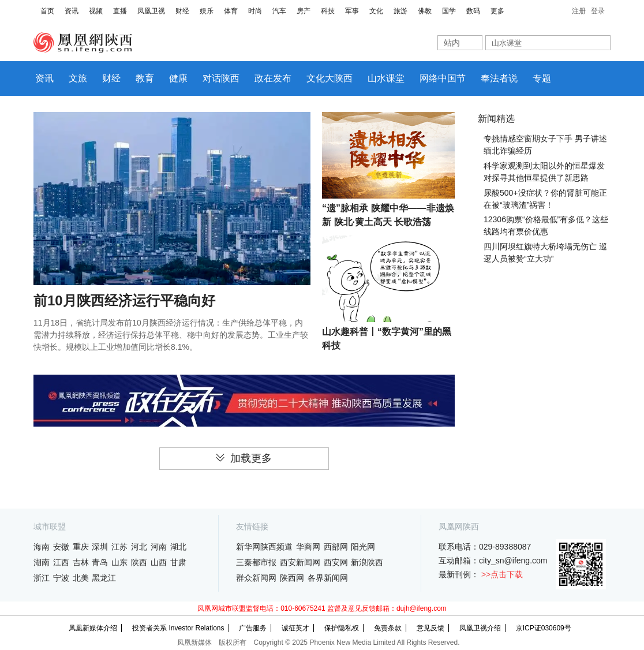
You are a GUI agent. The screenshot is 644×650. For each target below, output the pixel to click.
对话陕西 (221, 78)
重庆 (81, 547)
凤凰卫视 (151, 11)
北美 (81, 578)
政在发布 (273, 78)
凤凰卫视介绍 (480, 628)
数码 (473, 11)
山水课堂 (386, 78)
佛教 (425, 11)
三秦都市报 (256, 562)
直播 (120, 11)
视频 (96, 11)
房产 (304, 11)
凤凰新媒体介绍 (93, 628)
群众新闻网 (256, 578)
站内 (452, 43)
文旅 (78, 78)
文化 (376, 11)
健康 (178, 78)
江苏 (119, 547)
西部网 (336, 547)
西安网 (336, 562)
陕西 (139, 562)
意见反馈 (430, 628)
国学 (449, 11)
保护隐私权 (342, 628)
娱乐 (207, 11)
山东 (119, 562)
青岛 (100, 562)
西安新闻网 (300, 562)
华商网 (308, 547)
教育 (145, 78)
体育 (231, 11)
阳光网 (363, 547)
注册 (579, 11)
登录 (598, 11)
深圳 (100, 547)
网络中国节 (443, 78)
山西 (159, 562)
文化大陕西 (330, 78)
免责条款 (388, 628)
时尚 (255, 11)
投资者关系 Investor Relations (178, 628)
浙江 (42, 578)
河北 (139, 547)
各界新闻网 (328, 578)
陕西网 (292, 578)
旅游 (400, 11)
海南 (42, 547)
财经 (182, 11)
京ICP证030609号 (544, 628)
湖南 (42, 562)
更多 (497, 11)
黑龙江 (104, 578)
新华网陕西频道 (264, 547)
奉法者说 (499, 78)
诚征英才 (295, 628)
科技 (328, 11)
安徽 (61, 547)
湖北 (178, 547)
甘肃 (178, 562)
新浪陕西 (367, 562)
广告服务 (253, 628)
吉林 (81, 562)
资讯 (72, 11)
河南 (159, 547)
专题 (542, 78)
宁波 (61, 578)
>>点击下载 (502, 574)
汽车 (279, 11)
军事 (352, 11)
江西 (61, 562)
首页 (47, 11)
